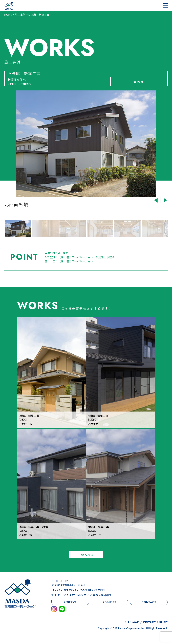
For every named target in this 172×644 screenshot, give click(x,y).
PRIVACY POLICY (155, 634)
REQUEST (110, 614)
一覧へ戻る (86, 567)
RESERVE (70, 614)
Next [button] (165, 200)
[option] (86, 153)
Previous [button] (156, 200)
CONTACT (149, 614)
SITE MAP (132, 634)
